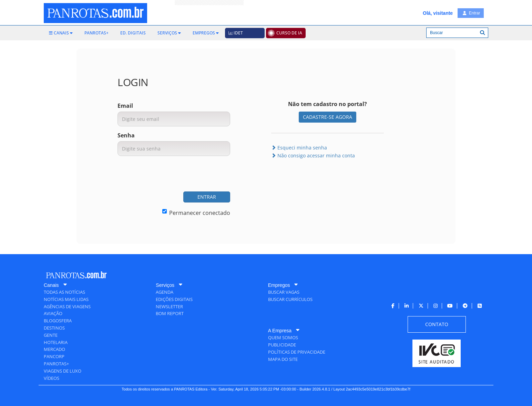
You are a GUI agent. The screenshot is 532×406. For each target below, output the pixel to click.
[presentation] (178, 175)
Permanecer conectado (196, 213)
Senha (126, 135)
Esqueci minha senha (299, 148)
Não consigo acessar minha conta (313, 155)
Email (125, 106)
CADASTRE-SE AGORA (328, 117)
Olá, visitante (438, 13)
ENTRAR (207, 197)
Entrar (471, 13)
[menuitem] (61, 33)
